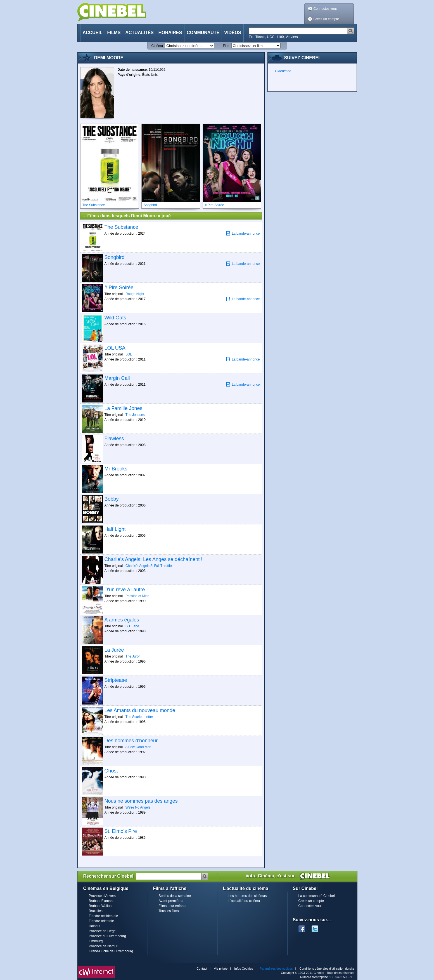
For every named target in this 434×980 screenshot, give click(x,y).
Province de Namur (103, 946)
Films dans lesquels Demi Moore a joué (127, 216)
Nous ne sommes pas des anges (141, 801)
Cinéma (157, 46)
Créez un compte (326, 19)
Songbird (115, 257)
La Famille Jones (124, 408)
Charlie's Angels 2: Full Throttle (149, 566)
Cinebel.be (283, 71)
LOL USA (115, 348)
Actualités (140, 33)
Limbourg (96, 941)
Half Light (115, 529)
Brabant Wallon (100, 906)
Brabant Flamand (102, 901)
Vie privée (221, 969)
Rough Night (135, 294)
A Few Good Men (138, 747)
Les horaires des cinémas (248, 896)
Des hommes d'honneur (131, 741)
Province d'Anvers (102, 896)
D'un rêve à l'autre (125, 590)
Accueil (93, 33)
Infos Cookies (244, 969)
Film (226, 46)
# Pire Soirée (119, 288)
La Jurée (114, 650)
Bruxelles (96, 911)
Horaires (170, 33)
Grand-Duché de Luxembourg (111, 951)
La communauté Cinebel (317, 896)
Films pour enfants (173, 906)
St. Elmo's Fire (121, 831)
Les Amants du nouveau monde (140, 710)
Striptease (116, 680)
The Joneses (135, 415)
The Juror (133, 656)
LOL (129, 354)
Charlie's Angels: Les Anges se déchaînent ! (154, 559)
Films (114, 33)
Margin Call (117, 378)
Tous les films (169, 911)
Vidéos (233, 33)
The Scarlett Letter (139, 717)
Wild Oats (115, 318)
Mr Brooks (116, 469)
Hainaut (95, 926)
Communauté (203, 33)
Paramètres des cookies (276, 969)
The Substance (121, 227)
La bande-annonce (243, 233)
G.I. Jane (132, 626)
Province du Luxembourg (107, 936)
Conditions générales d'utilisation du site (327, 969)
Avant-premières (171, 901)
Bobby (112, 499)
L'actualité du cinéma (244, 901)
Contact (202, 969)
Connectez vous (326, 9)
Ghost (111, 771)
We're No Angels (138, 807)
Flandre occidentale (104, 916)
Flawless (114, 439)
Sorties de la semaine (175, 896)
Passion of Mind (137, 596)
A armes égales (122, 620)
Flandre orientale (101, 921)
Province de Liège (102, 931)
